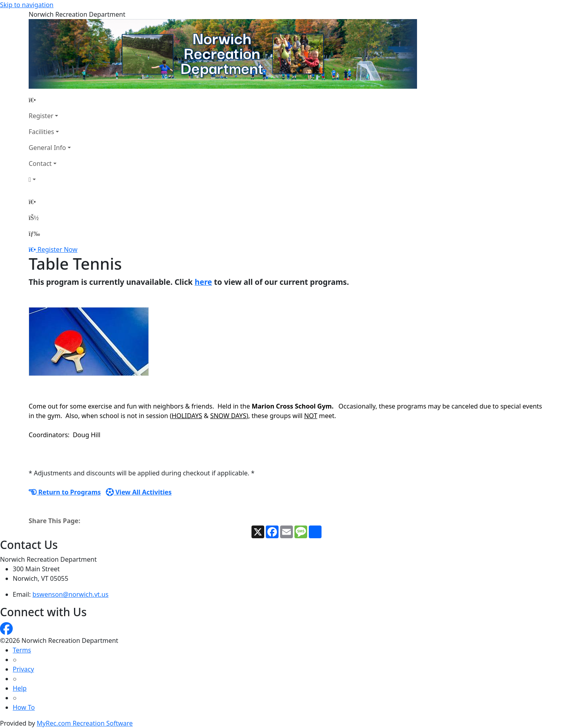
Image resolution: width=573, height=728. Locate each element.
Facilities (41, 132)
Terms (22, 650)
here (203, 282)
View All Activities (139, 492)
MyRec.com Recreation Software (85, 723)
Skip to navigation (27, 5)
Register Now (57, 249)
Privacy (23, 669)
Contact (40, 164)
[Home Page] (50, 100)
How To (24, 707)
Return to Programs (65, 492)
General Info (47, 148)
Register (41, 116)
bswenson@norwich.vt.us (71, 594)
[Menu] (34, 234)
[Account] (50, 179)
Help (20, 688)
